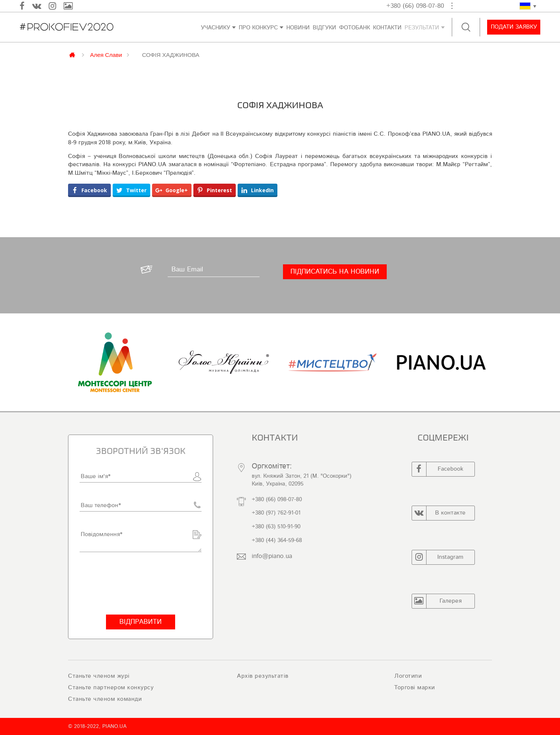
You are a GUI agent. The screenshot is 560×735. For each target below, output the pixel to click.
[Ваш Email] (214, 270)
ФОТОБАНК (355, 28)
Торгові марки (415, 687)
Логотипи (408, 676)
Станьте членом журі (99, 676)
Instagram (438, 557)
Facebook (438, 469)
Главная (73, 54)
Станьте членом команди (105, 699)
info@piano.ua (272, 556)
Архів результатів (263, 676)
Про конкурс (258, 28)
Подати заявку (514, 27)
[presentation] (136, 583)
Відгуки (324, 28)
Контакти (387, 28)
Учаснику (215, 28)
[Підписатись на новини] (335, 272)
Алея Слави (106, 55)
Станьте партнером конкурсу (111, 687)
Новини (298, 28)
